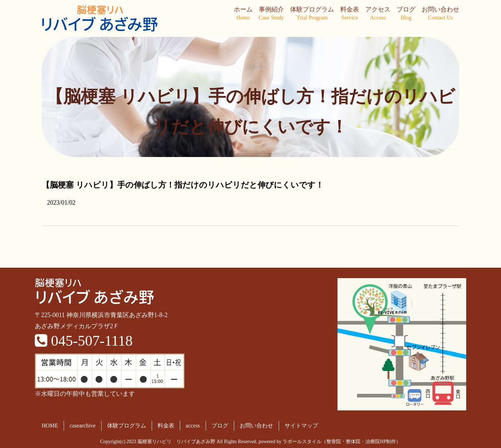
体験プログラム (312, 14)
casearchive (83, 426)
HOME (50, 426)
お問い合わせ (440, 14)
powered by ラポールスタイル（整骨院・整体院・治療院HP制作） (330, 442)
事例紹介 (271, 14)
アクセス (378, 14)
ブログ (406, 14)
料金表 (350, 14)
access (193, 426)
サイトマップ (301, 426)
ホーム (243, 14)
